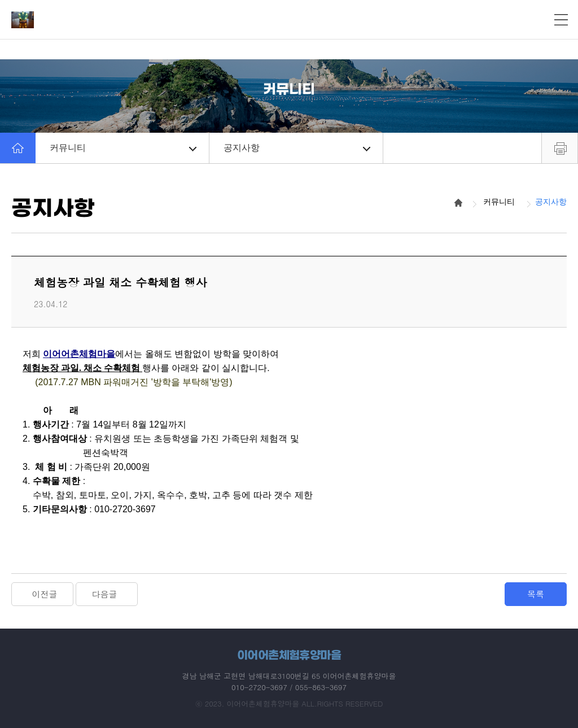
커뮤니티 (123, 148)
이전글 (45, 594)
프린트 (560, 148)
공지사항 (297, 148)
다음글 (105, 594)
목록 (536, 594)
